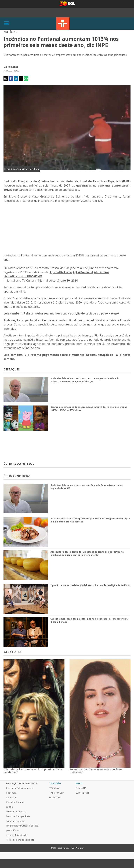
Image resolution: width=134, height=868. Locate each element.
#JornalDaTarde (61, 272)
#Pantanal (86, 272)
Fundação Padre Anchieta (22, 783)
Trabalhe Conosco (15, 821)
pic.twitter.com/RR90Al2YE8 (23, 276)
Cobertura (11, 793)
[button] (6, 79)
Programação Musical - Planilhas (22, 826)
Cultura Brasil (82, 793)
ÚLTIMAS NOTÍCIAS (17, 476)
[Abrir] (6, 23)
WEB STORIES (12, 652)
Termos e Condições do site (20, 840)
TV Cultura (63, 24)
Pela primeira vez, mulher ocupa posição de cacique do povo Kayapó (71, 313)
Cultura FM (81, 788)
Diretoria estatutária (16, 812)
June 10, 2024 (69, 281)
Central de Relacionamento (20, 788)
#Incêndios (102, 272)
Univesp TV (55, 798)
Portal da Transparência (18, 816)
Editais (9, 807)
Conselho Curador (15, 802)
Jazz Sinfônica (13, 831)
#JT (75, 272)
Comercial (11, 798)
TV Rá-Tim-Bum (57, 793)
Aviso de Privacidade (17, 835)
